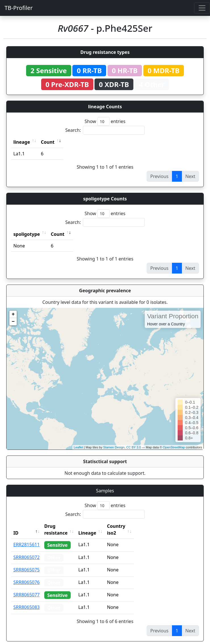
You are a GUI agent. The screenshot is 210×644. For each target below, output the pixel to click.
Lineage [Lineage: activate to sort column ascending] (100, 526)
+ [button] (13, 314)
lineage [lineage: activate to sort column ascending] (22, 142)
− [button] (13, 322)
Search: (105, 130)
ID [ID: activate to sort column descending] (16, 526)
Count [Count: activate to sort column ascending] (48, 142)
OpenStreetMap (174, 447)
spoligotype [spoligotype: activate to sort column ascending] (27, 234)
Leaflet (78, 447)
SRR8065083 (27, 600)
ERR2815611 (27, 538)
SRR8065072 (27, 550)
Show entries (105, 121)
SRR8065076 (27, 575)
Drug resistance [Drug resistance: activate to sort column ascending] (62, 526)
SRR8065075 (27, 563)
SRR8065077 (27, 588)
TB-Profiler (19, 8)
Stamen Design (114, 447)
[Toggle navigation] (202, 8)
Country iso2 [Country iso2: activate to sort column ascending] (134, 526)
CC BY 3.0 (134, 447)
